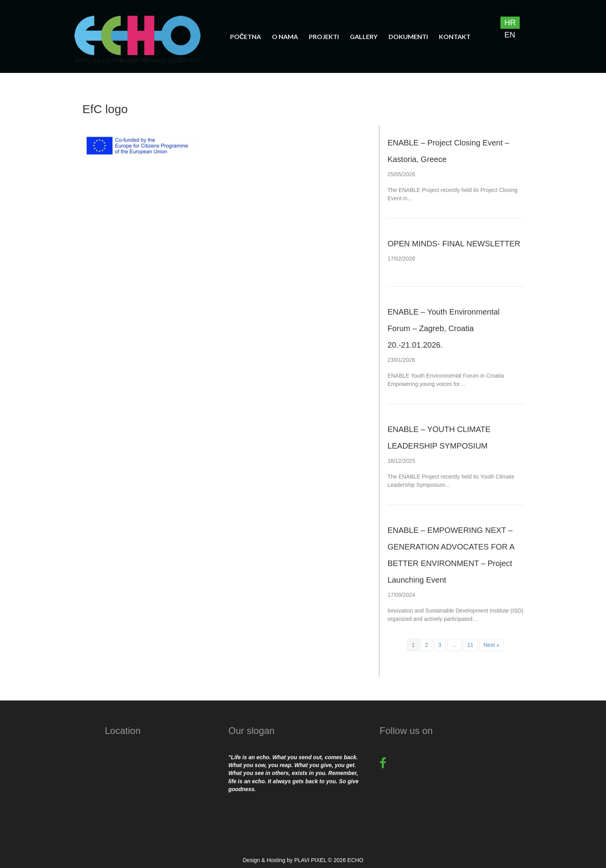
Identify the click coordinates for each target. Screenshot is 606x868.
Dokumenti (408, 36)
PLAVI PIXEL (310, 860)
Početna (246, 36)
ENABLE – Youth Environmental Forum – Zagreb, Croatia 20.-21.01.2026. (443, 328)
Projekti (324, 36)
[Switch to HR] (510, 23)
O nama (285, 36)
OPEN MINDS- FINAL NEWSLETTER (454, 244)
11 (470, 645)
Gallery (364, 36)
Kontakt (455, 36)
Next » (491, 645)
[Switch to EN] (510, 35)
